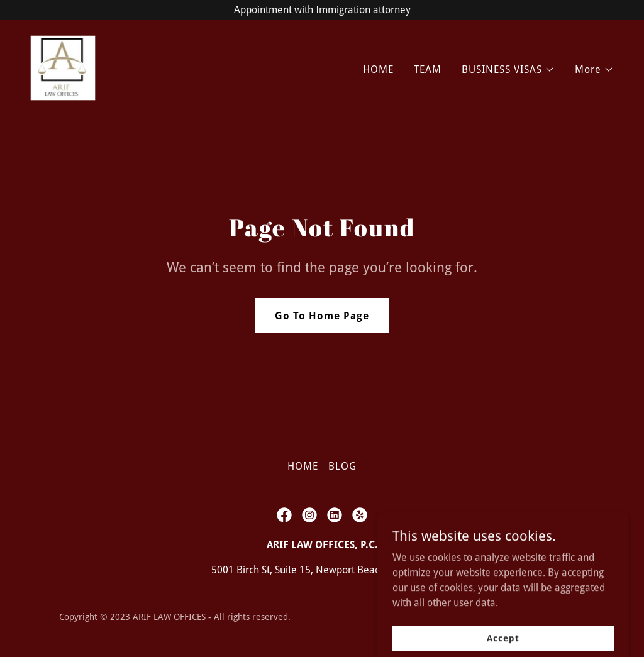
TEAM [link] (428, 69)
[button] (508, 70)
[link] (63, 67)
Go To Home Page (322, 316)
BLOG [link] (342, 466)
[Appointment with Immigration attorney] (322, 10)
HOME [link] (378, 69)
